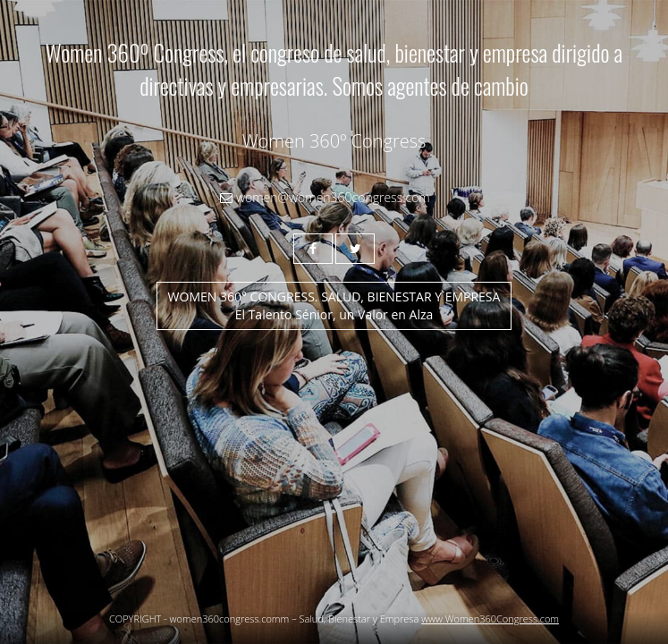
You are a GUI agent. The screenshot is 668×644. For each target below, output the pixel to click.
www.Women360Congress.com (490, 619)
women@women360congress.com (325, 197)
